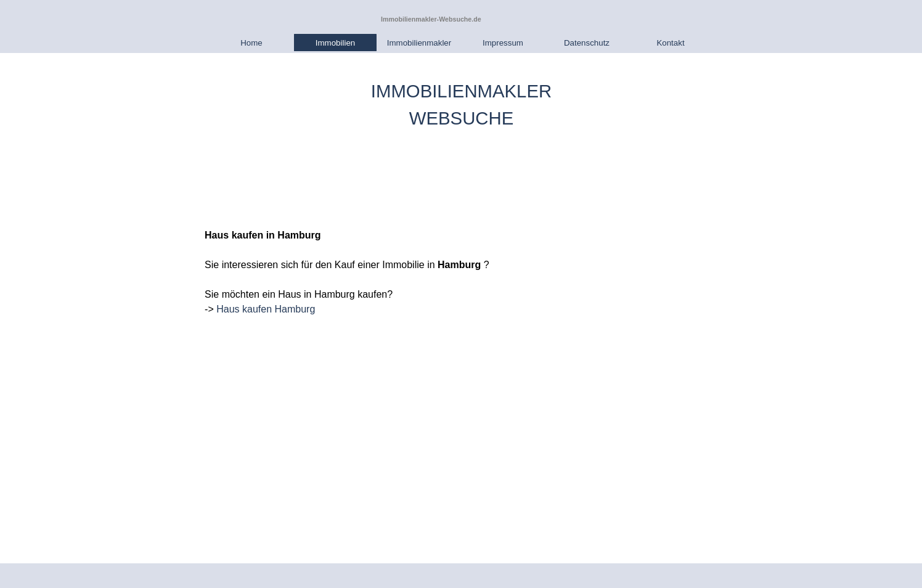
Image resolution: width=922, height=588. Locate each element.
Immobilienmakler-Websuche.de (431, 19)
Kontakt (670, 43)
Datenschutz (587, 43)
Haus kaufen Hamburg (266, 309)
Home (251, 43)
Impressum (503, 43)
